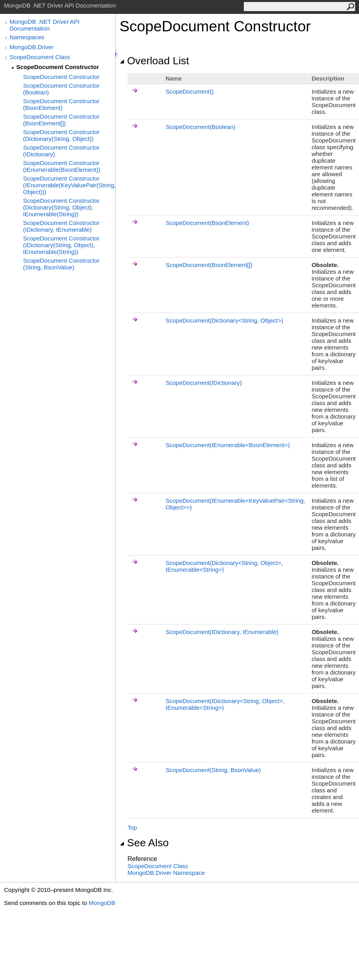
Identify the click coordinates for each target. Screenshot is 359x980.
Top (132, 827)
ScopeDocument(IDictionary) (204, 383)
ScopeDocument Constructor (58, 67)
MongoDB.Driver (32, 47)
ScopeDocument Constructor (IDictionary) (61, 151)
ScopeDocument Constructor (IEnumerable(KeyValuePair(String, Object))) (69, 185)
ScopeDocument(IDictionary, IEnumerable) (222, 632)
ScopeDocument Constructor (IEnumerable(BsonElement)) (62, 166)
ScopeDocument (190, 91)
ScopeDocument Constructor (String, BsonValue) (61, 264)
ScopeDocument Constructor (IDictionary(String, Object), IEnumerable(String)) (61, 245)
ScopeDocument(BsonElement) (207, 223)
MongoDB (102, 903)
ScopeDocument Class (40, 57)
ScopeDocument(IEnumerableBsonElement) (228, 445)
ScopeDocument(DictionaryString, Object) (224, 320)
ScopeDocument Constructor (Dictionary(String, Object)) (61, 135)
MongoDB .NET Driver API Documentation (44, 25)
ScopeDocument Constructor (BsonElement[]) (61, 120)
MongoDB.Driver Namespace (166, 873)
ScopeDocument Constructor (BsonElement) (61, 104)
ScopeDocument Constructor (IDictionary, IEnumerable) (61, 226)
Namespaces (27, 37)
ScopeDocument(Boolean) (201, 127)
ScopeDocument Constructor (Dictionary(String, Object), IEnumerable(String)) (61, 207)
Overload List (154, 61)
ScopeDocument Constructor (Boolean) (61, 89)
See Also (144, 843)
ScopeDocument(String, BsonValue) (213, 770)
